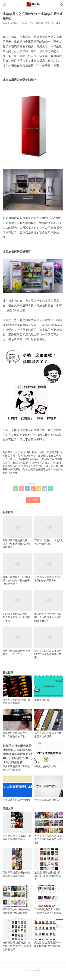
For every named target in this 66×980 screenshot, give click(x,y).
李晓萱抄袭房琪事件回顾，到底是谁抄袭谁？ (17, 723)
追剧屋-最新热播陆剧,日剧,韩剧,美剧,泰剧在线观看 (49, 865)
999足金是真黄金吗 (49, 755)
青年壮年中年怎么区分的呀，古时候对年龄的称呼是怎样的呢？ (17, 569)
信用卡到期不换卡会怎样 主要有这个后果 (49, 723)
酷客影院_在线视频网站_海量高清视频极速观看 (17, 900)
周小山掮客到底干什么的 (17, 788)
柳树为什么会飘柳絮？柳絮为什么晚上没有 (17, 641)
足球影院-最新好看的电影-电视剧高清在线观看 (17, 863)
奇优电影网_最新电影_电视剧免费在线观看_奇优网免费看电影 (17, 935)
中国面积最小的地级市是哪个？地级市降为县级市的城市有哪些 (49, 606)
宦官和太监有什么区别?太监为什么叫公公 (49, 531)
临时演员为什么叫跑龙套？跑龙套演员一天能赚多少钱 (17, 606)
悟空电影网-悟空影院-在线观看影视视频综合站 (17, 826)
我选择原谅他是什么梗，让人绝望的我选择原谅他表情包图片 (17, 532)
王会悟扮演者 (49, 688)
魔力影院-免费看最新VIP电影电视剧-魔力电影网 (49, 933)
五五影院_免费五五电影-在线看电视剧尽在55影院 (49, 900)
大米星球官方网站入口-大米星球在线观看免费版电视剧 (49, 828)
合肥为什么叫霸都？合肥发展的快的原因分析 (49, 567)
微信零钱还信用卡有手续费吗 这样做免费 (17, 757)
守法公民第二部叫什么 (49, 788)
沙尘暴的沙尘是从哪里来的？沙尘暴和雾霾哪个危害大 (49, 643)
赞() (33, 500)
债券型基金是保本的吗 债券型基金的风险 (17, 690)
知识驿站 (16, 469)
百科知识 (56, 23)
